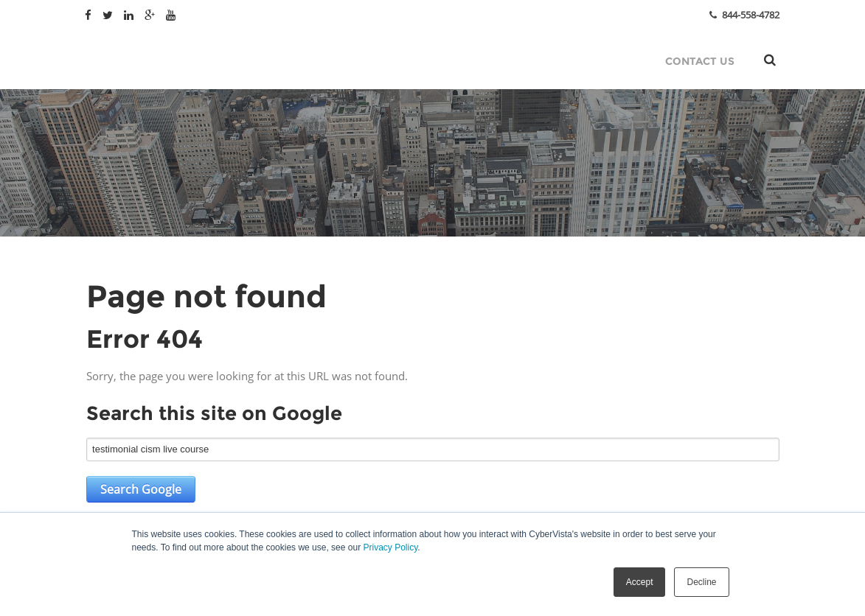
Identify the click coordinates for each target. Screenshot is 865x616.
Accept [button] (640, 582)
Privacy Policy (390, 547)
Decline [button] (701, 582)
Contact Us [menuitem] (700, 61)
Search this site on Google (214, 413)
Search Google (141, 489)
